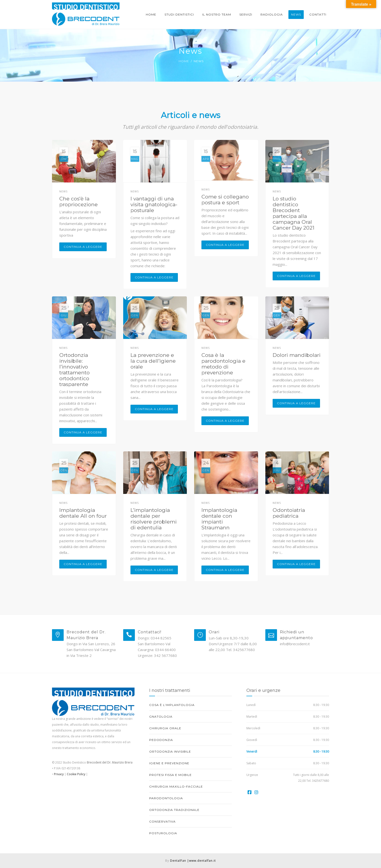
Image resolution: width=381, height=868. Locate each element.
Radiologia (272, 14)
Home (151, 14)
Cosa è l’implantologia (172, 705)
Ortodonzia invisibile (170, 752)
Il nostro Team (217, 14)
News (296, 14)
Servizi (246, 14)
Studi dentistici (179, 14)
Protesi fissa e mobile (170, 775)
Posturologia (163, 833)
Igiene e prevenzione (169, 763)
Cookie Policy (76, 774)
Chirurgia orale (165, 728)
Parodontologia (166, 798)
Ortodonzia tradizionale (174, 810)
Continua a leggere (83, 247)
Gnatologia (161, 717)
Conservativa (162, 821)
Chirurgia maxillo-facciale (176, 786)
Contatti (318, 14)
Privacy (58, 774)
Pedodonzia (161, 740)
